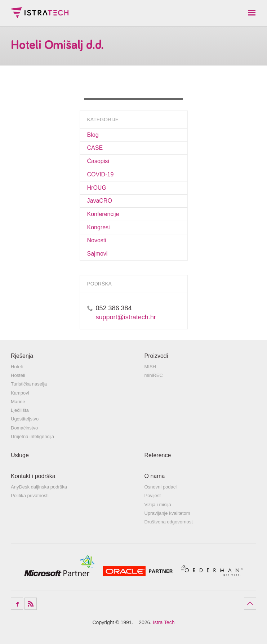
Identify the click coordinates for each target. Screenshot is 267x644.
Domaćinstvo (24, 428)
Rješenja (22, 356)
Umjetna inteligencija (32, 436)
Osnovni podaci (161, 487)
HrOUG (97, 188)
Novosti (97, 240)
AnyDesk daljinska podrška (39, 487)
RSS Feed (31, 604)
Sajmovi (97, 254)
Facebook (17, 604)
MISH (150, 367)
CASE (95, 148)
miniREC (154, 375)
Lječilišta (20, 410)
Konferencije (103, 214)
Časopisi (98, 161)
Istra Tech (40, 13)
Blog (93, 135)
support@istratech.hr (126, 317)
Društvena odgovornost (169, 522)
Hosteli (18, 375)
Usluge (20, 455)
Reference (158, 455)
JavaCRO (100, 201)
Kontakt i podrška (33, 476)
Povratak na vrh (250, 604)
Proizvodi (156, 356)
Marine (18, 402)
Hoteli (17, 367)
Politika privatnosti (30, 496)
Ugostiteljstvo (25, 419)
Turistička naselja (29, 384)
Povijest (153, 496)
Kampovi (20, 393)
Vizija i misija (158, 505)
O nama (155, 476)
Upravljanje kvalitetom (167, 513)
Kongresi (99, 227)
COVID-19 (101, 174)
